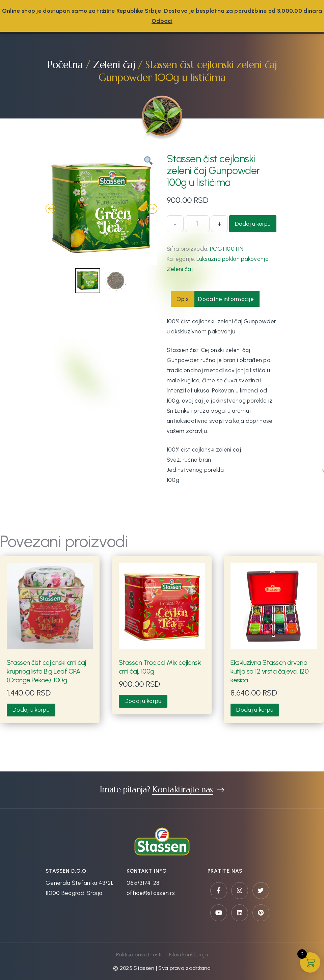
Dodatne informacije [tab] (226, 299)
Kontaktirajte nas (183, 790)
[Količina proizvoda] (197, 224)
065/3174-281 (144, 883)
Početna (65, 65)
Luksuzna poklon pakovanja (233, 259)
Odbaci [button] (162, 21)
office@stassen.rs (151, 893)
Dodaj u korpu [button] (31, 710)
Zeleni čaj (114, 65)
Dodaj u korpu (253, 224)
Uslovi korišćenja (187, 955)
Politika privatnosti (139, 955)
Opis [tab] (183, 299)
